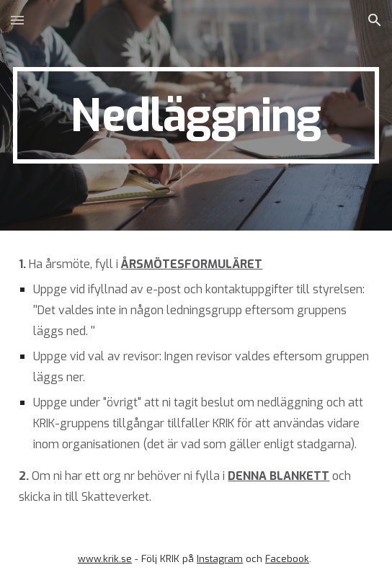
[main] (196, 115)
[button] (17, 20)
